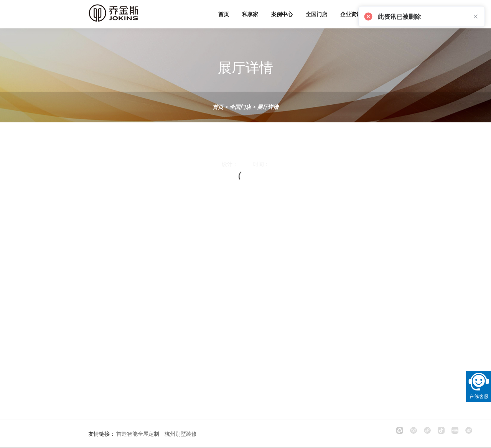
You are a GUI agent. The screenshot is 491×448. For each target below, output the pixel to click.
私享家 (250, 14)
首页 (224, 14)
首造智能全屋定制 (138, 434)
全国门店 (316, 14)
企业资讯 (351, 14)
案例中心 (282, 14)
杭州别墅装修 (181, 434)
